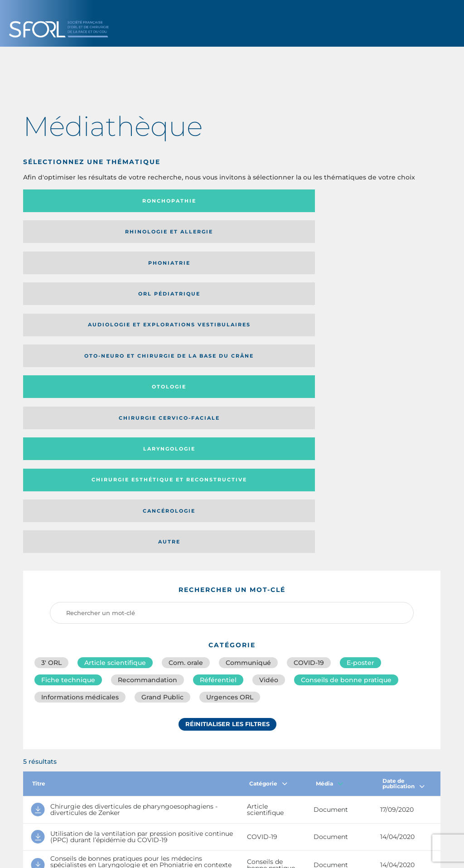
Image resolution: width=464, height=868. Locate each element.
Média (329, 516)
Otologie (280, 235)
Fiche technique (68, 410)
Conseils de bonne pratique (346, 410)
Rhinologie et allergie (161, 201)
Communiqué (248, 390)
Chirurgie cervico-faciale (379, 235)
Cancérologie (280, 269)
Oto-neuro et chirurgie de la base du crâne (174, 235)
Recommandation (147, 410)
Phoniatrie (280, 201)
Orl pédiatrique (384, 201)
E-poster (360, 390)
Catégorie (268, 516)
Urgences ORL (230, 430)
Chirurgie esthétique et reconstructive (175, 269)
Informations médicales (80, 430)
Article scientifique (115, 390)
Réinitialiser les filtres (227, 459)
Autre (384, 269)
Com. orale (186, 390)
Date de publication (404, 516)
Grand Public (162, 430)
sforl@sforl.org (199, 802)
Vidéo (269, 410)
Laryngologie (71, 269)
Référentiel (218, 410)
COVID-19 (309, 390)
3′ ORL (51, 390)
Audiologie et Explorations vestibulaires (56, 235)
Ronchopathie (71, 201)
